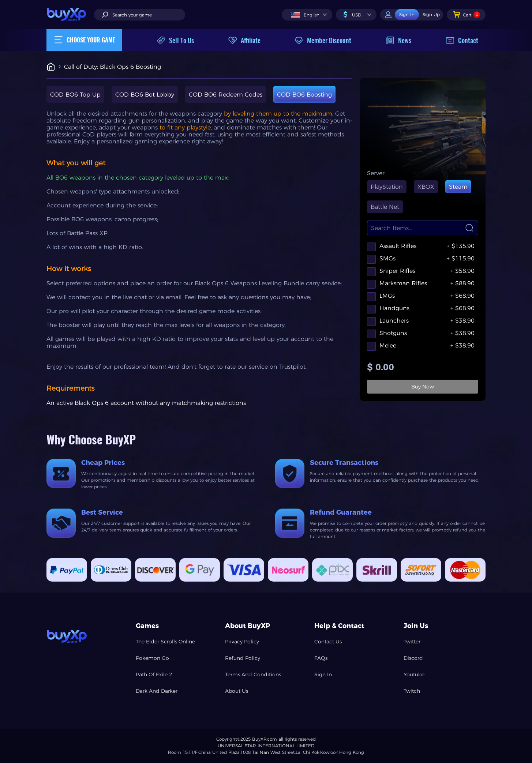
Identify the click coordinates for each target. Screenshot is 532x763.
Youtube (414, 674)
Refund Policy (243, 658)
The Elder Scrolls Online (165, 642)
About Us (237, 691)
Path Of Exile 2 (154, 674)
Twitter (412, 642)
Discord (413, 658)
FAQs (321, 658)
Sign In (323, 674)
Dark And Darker (157, 691)
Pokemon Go (152, 658)
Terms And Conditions (253, 674)
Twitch (412, 691)
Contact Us (328, 642)
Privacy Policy (242, 642)
